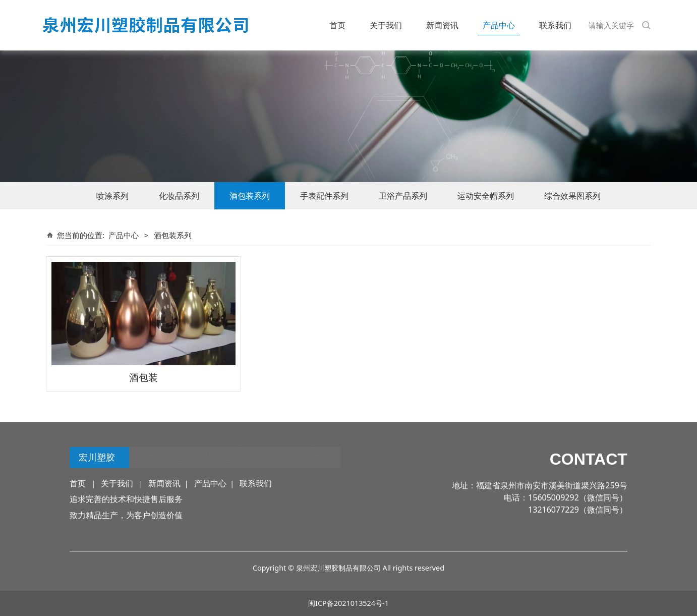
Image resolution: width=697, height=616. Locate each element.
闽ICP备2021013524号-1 (348, 603)
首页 (337, 25)
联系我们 (555, 25)
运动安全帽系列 (486, 196)
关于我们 (386, 25)
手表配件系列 (324, 196)
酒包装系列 (250, 196)
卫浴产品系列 (403, 196)
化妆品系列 (179, 196)
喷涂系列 (112, 196)
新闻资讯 (442, 25)
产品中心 (499, 25)
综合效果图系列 (572, 196)
